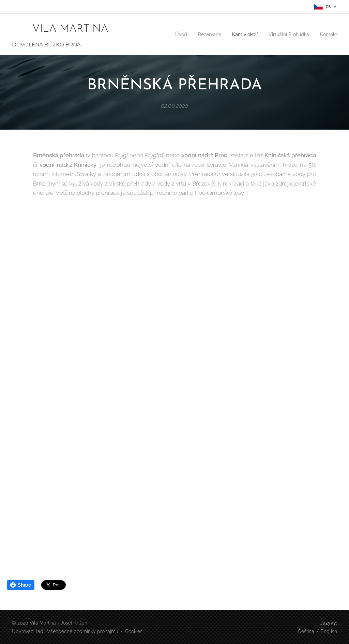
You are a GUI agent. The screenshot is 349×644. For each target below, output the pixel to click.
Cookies (134, 631)
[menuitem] (168, 34)
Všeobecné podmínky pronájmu (83, 631)
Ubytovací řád (28, 631)
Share (21, 585)
